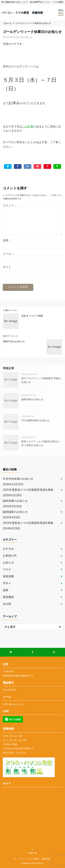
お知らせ (28, 37)
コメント (10, 205)
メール (8, 254)
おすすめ (8, 549)
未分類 (7, 604)
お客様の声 (10, 556)
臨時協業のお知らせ (15, 512)
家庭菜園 (8, 576)
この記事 (28, 126)
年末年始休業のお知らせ (18, 479)
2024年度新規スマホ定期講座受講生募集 (28, 523)
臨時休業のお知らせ (15, 501)
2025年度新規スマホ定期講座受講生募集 (28, 490)
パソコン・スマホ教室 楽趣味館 (22, 13)
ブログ (7, 569)
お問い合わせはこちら (13, 704)
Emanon (39, 863)
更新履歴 (8, 597)
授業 (6, 590)
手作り (7, 583)
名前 (7, 240)
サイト (7, 267)
